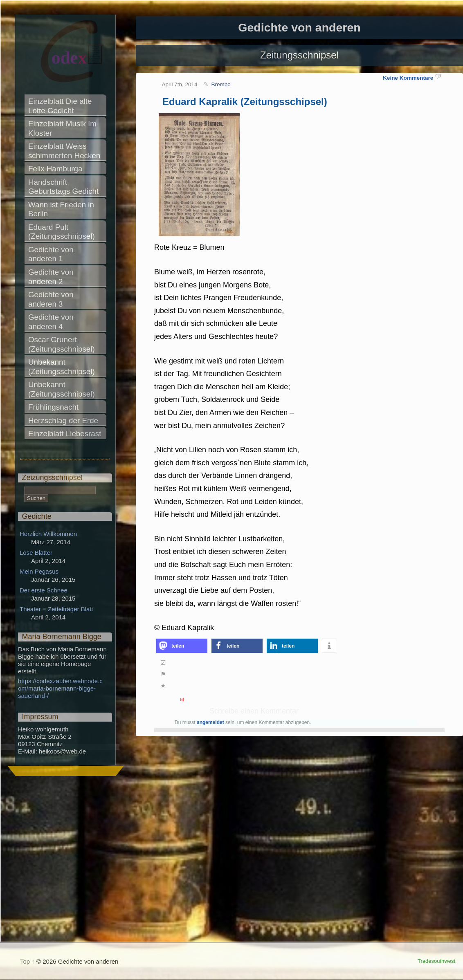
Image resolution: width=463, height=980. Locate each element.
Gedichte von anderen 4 (52, 322)
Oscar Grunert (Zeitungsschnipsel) (62, 344)
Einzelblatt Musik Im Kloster (63, 128)
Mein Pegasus (39, 571)
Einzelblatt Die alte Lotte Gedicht (61, 106)
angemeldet (210, 722)
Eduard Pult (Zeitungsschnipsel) (62, 232)
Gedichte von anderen (299, 27)
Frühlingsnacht (53, 407)
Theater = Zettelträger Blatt (56, 609)
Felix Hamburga (55, 169)
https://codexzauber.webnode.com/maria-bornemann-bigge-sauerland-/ (60, 688)
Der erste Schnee (44, 590)
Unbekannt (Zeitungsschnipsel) (62, 367)
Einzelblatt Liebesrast (65, 434)
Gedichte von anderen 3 (52, 299)
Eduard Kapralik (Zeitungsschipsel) (245, 102)
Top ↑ (27, 961)
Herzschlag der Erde (63, 420)
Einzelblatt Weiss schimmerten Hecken (64, 151)
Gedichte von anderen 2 (52, 277)
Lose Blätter (36, 553)
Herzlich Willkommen (48, 534)
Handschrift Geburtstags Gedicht (63, 187)
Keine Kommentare (408, 78)
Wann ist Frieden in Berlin (62, 209)
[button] (182, 646)
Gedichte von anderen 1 (52, 254)
